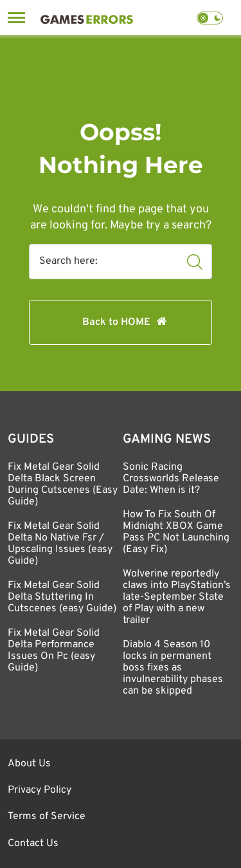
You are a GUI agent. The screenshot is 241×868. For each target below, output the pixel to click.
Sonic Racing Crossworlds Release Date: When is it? (171, 479)
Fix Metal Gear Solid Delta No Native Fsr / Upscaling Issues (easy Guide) (60, 544)
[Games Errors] (87, 18)
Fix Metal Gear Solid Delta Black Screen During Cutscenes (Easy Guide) (63, 485)
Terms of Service (47, 817)
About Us (29, 764)
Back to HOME (116, 322)
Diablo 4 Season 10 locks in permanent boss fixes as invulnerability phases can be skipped (173, 668)
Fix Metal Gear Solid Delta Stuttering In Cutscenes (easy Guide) (62, 597)
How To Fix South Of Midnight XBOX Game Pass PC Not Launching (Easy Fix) (176, 532)
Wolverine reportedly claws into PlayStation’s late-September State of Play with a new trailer (177, 597)
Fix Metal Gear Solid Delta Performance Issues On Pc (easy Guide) (54, 651)
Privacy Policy (40, 790)
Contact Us (33, 844)
